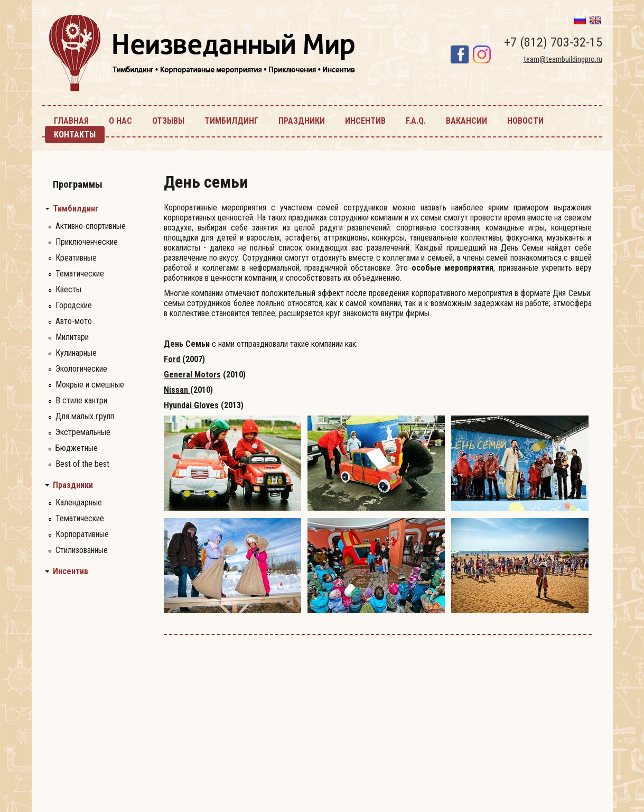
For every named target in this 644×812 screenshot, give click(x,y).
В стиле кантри (81, 400)
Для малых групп (85, 416)
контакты (75, 135)
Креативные (76, 258)
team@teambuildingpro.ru (563, 59)
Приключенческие (87, 242)
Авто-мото (74, 321)
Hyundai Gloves (191, 405)
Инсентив (71, 571)
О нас (120, 121)
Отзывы (168, 121)
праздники (302, 121)
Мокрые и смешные (90, 385)
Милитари (72, 337)
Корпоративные (82, 534)
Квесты (68, 289)
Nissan (177, 390)
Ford (173, 359)
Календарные (79, 502)
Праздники (73, 485)
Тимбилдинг (76, 209)
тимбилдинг (231, 121)
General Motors (192, 375)
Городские (74, 305)
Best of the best (82, 464)
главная (71, 121)
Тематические (80, 274)
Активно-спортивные (91, 226)
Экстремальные (83, 432)
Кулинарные (76, 353)
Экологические (81, 369)
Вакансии (466, 121)
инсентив (365, 121)
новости (525, 121)
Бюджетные (77, 448)
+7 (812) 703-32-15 (553, 42)
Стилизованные (82, 550)
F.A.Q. (416, 121)
